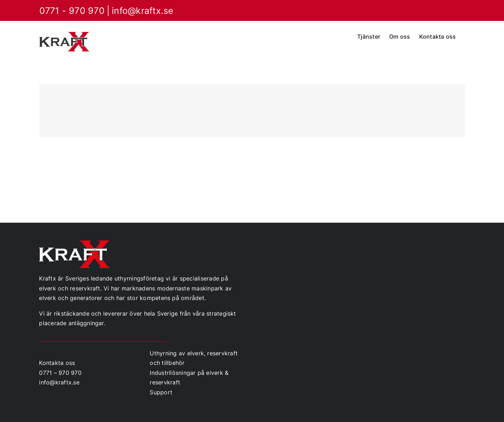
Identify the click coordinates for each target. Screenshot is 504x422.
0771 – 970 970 (60, 373)
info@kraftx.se (143, 11)
